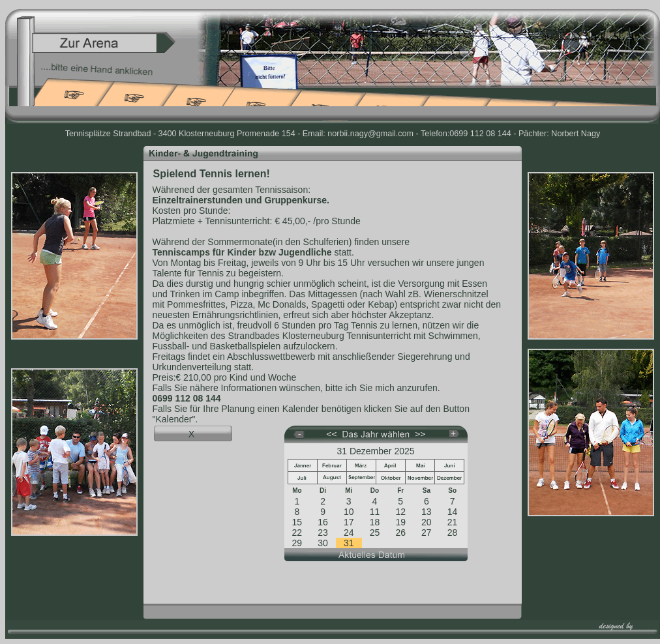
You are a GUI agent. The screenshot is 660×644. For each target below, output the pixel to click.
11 (375, 512)
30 (323, 543)
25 (375, 533)
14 (453, 512)
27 (427, 533)
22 (297, 533)
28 (453, 533)
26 (400, 533)
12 (400, 512)
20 (427, 522)
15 (297, 522)
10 (349, 512)
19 (400, 522)
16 (323, 522)
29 (297, 543)
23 (323, 533)
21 (453, 522)
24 (349, 533)
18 (375, 522)
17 (349, 522)
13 (427, 512)
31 (349, 543)
